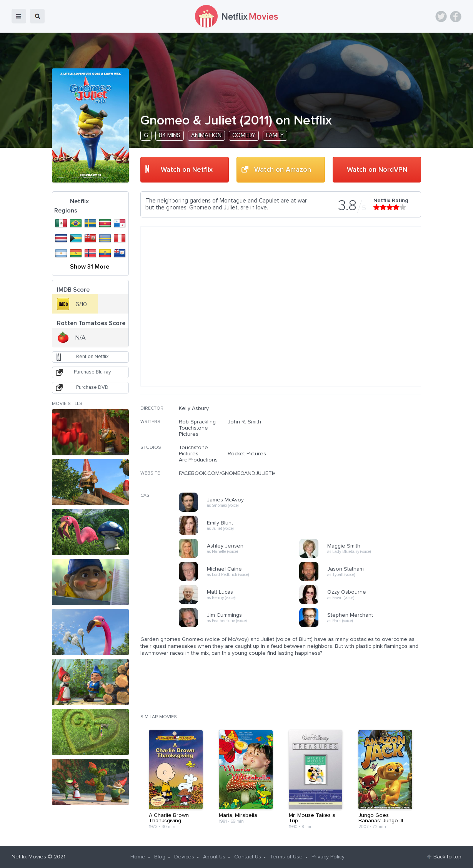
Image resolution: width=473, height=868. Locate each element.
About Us (214, 857)
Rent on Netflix (92, 357)
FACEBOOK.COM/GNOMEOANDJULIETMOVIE (233, 473)
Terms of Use (286, 857)
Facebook (456, 17)
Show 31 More (90, 267)
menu (19, 16)
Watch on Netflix (187, 170)
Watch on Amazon (283, 170)
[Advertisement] (363, 455)
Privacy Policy (328, 857)
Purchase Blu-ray (92, 372)
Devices (184, 857)
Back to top (447, 857)
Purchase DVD (92, 388)
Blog (160, 857)
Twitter (441, 17)
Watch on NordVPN (377, 170)
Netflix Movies (29, 857)
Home (138, 857)
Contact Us (248, 857)
